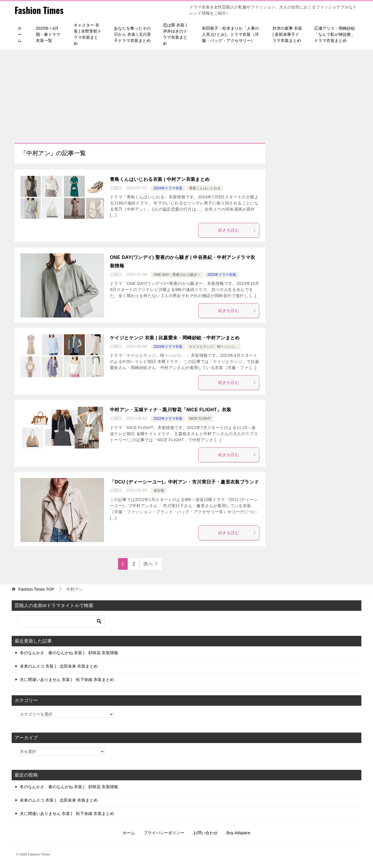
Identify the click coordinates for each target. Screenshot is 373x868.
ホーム (20, 34)
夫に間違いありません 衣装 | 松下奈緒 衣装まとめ (67, 680)
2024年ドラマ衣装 (168, 188)
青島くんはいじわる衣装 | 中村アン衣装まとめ (160, 179)
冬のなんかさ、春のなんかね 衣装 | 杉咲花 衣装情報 (69, 653)
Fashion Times (39, 10)
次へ (148, 564)
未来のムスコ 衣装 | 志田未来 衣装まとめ (59, 666)
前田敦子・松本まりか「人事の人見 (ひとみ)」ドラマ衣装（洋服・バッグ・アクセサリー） (231, 34)
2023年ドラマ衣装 (222, 275)
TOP (36, 589)
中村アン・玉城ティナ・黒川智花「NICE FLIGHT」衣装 (170, 410)
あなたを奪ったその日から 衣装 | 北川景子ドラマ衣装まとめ (132, 34)
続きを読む (237, 230)
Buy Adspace (238, 833)
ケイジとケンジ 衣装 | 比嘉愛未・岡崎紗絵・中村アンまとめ (175, 338)
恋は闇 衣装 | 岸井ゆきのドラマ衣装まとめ (175, 34)
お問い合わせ (205, 833)
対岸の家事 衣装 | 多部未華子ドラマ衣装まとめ (287, 34)
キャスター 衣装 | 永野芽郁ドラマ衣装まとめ (88, 34)
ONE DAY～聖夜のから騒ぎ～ (177, 275)
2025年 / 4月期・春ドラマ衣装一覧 (48, 34)
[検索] (61, 621)
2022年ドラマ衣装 (168, 419)
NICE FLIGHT (200, 419)
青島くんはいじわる (205, 188)
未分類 (159, 491)
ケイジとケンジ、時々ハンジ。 (214, 347)
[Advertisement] (186, 93)
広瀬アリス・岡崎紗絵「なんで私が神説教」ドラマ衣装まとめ (335, 34)
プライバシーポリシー (164, 833)
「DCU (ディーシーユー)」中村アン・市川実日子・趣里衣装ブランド (184, 482)
